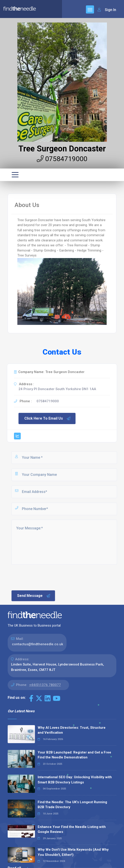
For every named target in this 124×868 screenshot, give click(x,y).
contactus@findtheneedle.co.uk (38, 644)
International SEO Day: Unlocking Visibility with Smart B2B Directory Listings (75, 780)
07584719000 (62, 159)
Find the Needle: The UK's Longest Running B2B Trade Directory (72, 805)
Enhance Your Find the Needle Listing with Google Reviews (72, 829)
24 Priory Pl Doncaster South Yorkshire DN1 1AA (57, 389)
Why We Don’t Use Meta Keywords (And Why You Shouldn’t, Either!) (73, 852)
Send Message (34, 596)
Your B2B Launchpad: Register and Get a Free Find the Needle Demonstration (74, 755)
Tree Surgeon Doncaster (62, 149)
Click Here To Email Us (48, 418)
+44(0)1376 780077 (45, 685)
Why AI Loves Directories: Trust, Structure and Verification (72, 730)
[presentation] (45, 577)
